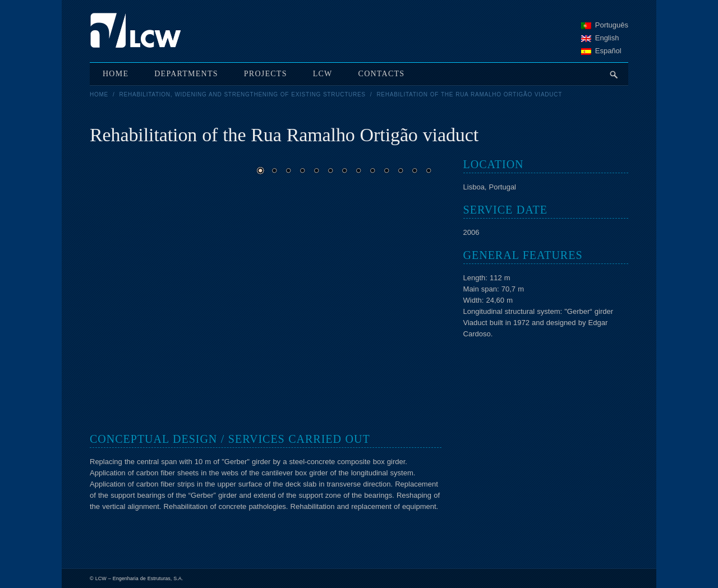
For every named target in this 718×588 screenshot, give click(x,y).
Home (99, 94)
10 (386, 170)
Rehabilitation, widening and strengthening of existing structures (243, 94)
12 (415, 170)
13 (429, 170)
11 (401, 170)
